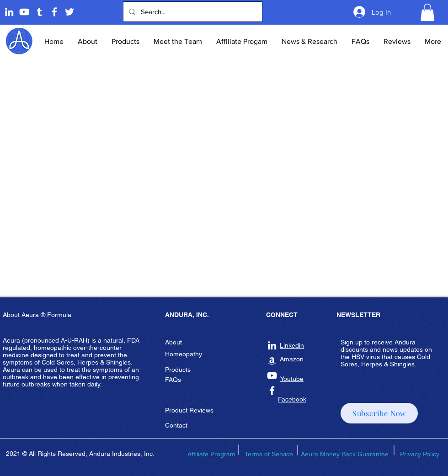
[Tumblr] (39, 12)
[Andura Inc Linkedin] (272, 345)
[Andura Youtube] (24, 12)
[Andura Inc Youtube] (272, 376)
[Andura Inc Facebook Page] (54, 12)
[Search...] (192, 12)
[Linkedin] (9, 12)
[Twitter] (69, 12)
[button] (427, 12)
